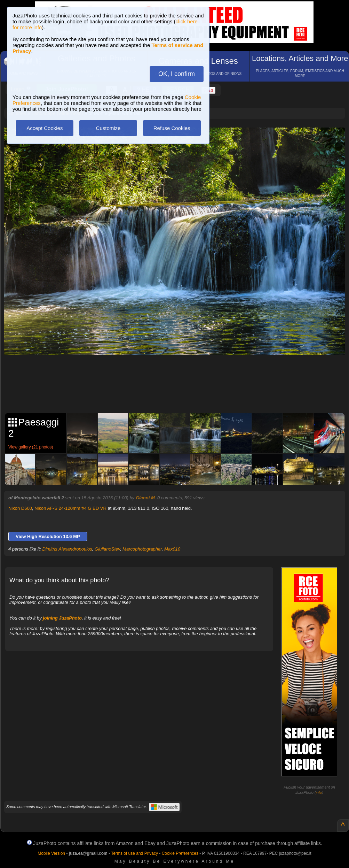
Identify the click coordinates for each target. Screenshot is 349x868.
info (319, 792)
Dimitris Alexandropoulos (67, 549)
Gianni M (145, 498)
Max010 (172, 549)
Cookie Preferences (180, 853)
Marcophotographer (142, 549)
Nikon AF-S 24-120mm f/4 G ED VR (70, 508)
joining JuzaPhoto (62, 618)
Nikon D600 (20, 508)
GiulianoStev (107, 549)
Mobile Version (51, 853)
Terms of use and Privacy (134, 853)
